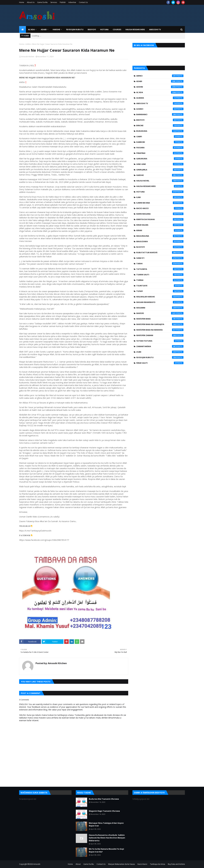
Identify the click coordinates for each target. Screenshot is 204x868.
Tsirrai (160, 280)
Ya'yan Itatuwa (160, 341)
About (78, 864)
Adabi (160, 81)
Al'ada (160, 92)
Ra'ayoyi (160, 247)
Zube (160, 352)
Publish (63, 2)
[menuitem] (23, 29)
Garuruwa (160, 159)
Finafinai (160, 153)
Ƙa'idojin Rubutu (160, 357)
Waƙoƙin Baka (160, 319)
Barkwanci (160, 114)
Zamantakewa (160, 346)
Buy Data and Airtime (176, 864)
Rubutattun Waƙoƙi (160, 252)
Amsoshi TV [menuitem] (155, 29)
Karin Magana (160, 214)
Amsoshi (37, 864)
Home (22, 2)
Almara (160, 98)
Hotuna (160, 192)
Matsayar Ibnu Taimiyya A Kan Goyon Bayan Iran (106, 824)
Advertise (72, 2)
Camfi (160, 137)
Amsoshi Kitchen (28, 57)
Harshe (160, 175)
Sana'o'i (160, 258)
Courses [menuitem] (117, 29)
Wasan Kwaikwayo (160, 302)
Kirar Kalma (160, 225)
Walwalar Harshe (160, 297)
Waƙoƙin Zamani (160, 335)
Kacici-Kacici (160, 208)
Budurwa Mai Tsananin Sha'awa (104, 799)
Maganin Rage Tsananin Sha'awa (104, 811)
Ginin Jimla (160, 170)
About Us (31, 2)
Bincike (160, 125)
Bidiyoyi (160, 120)
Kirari (160, 230)
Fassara (160, 148)
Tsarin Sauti (160, 275)
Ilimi (160, 197)
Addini (28, 44)
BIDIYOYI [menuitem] (92, 29)
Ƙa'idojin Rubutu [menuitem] (75, 29)
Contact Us (83, 2)
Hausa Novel (160, 181)
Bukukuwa (160, 131)
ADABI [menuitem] (44, 29)
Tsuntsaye (160, 286)
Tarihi (160, 264)
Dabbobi (160, 142)
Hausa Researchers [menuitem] (135, 29)
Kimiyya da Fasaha (160, 219)
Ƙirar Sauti (160, 363)
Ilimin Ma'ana (160, 203)
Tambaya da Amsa (158, 864)
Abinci (160, 76)
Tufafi (160, 291)
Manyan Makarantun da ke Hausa (121, 864)
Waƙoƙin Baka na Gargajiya (160, 324)
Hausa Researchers (160, 186)
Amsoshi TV (160, 103)
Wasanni (160, 308)
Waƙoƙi (160, 313)
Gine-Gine (160, 164)
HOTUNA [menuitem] (104, 29)
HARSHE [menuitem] (56, 29)
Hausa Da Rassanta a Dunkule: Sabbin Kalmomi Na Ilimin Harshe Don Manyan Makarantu (107, 838)
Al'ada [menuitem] (31, 29)
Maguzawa (160, 241)
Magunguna (160, 236)
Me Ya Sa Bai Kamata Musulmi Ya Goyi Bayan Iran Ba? (106, 850)
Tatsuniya (160, 269)
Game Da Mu (42, 2)
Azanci (160, 109)
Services (54, 2)
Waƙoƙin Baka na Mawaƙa (160, 330)
